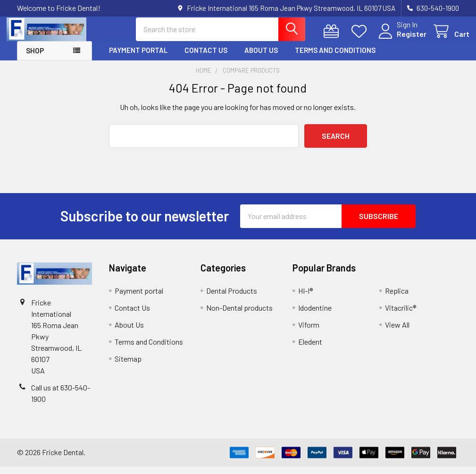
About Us (261, 58)
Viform (309, 332)
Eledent (310, 349)
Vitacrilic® (401, 315)
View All (397, 332)
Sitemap (128, 366)
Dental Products (232, 298)
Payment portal (138, 58)
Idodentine (315, 315)
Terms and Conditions (335, 58)
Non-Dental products (239, 315)
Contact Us (206, 58)
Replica (397, 298)
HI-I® (305, 298)
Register (401, 39)
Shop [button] (35, 59)
